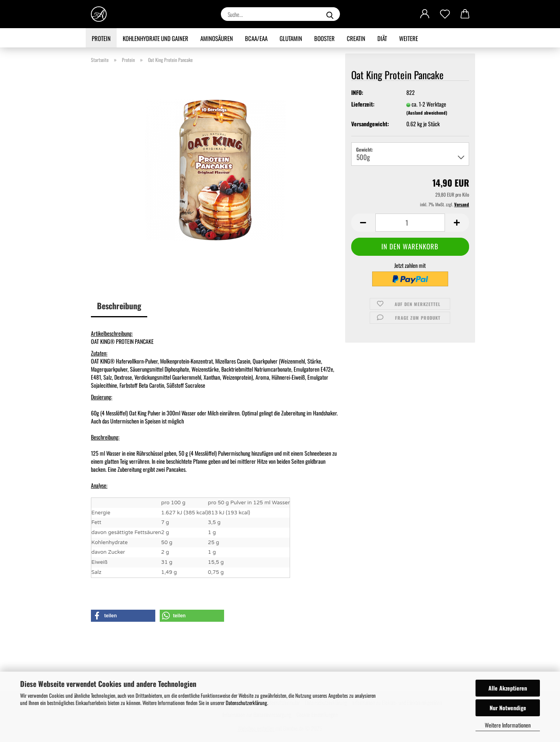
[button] (425, 14)
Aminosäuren (217, 38)
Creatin (356, 38)
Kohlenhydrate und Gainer (155, 38)
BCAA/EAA (256, 38)
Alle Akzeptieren (508, 688)
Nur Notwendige (508, 708)
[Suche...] (330, 14)
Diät (382, 38)
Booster (324, 38)
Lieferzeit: (363, 104)
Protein (101, 38)
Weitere (409, 38)
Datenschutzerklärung (246, 703)
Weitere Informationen (508, 725)
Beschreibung (119, 306)
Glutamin (291, 38)
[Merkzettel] (445, 14)
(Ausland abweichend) (427, 113)
